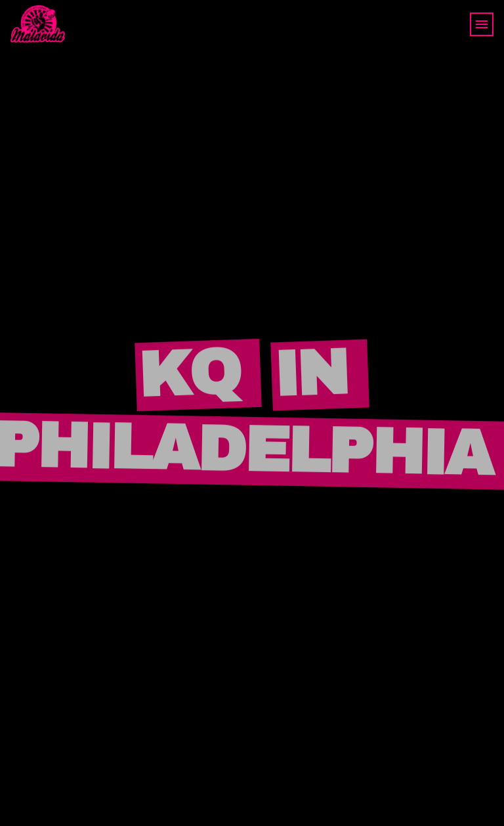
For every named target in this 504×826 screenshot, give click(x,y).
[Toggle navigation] (482, 24)
